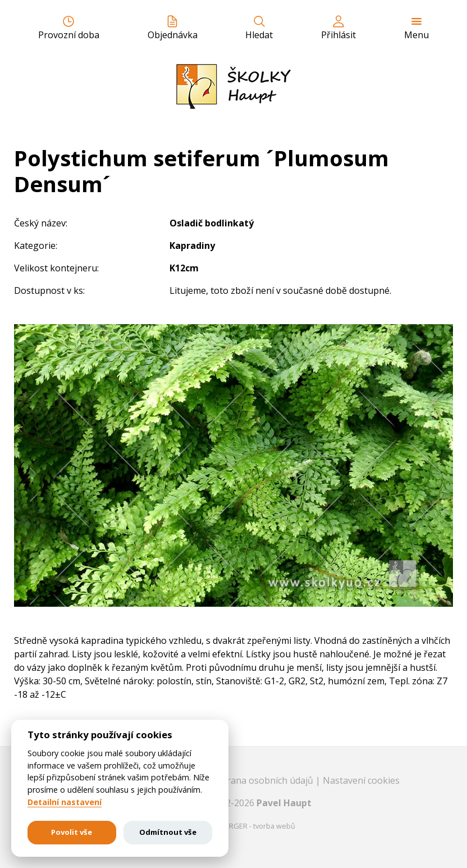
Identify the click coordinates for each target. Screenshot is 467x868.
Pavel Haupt (284, 803)
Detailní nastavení (65, 802)
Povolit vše (72, 832)
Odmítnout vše (168, 832)
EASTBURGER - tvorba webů (249, 826)
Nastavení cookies (361, 780)
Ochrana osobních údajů (263, 780)
